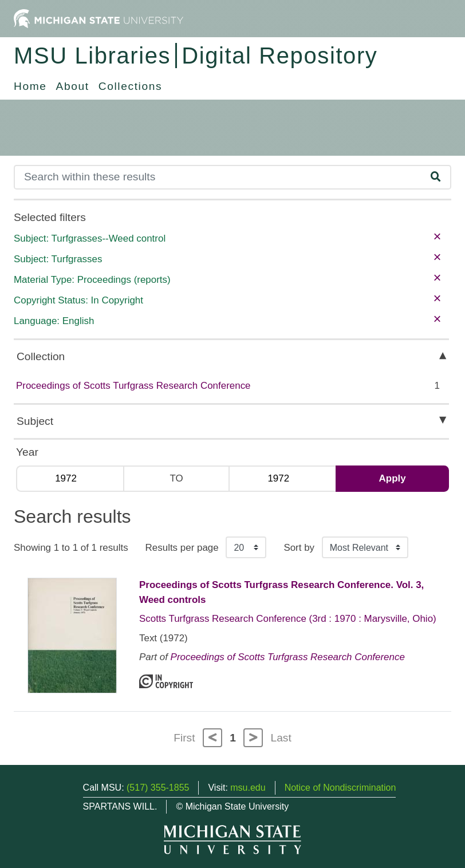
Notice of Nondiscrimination (340, 788)
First (184, 738)
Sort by (299, 548)
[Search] (218, 177)
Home (30, 86)
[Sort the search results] (365, 547)
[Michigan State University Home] (98, 18)
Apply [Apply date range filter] (393, 478)
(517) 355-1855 (158, 788)
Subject (35, 421)
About (73, 86)
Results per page (182, 548)
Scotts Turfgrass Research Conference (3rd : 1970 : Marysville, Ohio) (288, 619)
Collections (130, 86)
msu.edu (248, 788)
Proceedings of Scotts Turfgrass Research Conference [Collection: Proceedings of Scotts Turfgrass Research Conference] (288, 657)
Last (281, 738)
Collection (41, 356)
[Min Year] (70, 478)
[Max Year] (282, 478)
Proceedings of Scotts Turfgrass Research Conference (133, 386)
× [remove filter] (437, 236)
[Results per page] (246, 547)
